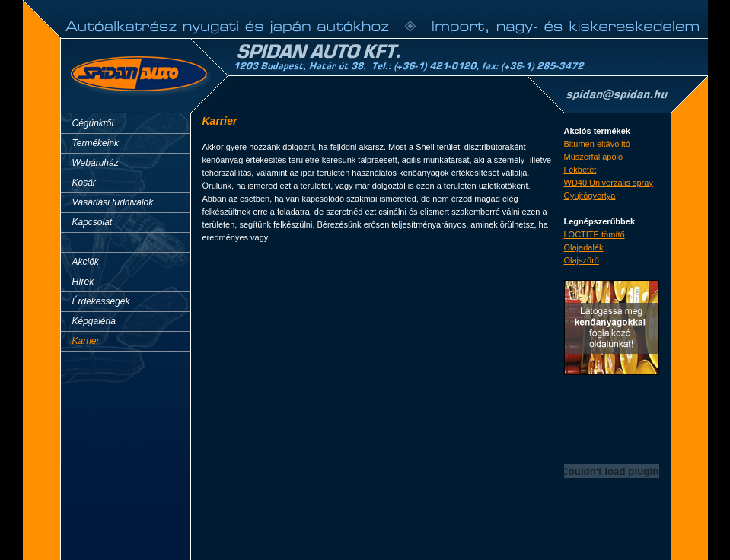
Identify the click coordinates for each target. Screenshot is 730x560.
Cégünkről (93, 123)
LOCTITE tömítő (595, 234)
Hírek (83, 282)
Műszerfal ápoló (594, 157)
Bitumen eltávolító (597, 144)
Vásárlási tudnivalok (113, 202)
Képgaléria (94, 321)
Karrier (86, 341)
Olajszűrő (582, 260)
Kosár (84, 183)
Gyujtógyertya (590, 196)
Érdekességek (101, 301)
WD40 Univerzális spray (609, 183)
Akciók (86, 262)
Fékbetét (580, 170)
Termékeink (96, 143)
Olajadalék (584, 247)
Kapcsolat (92, 222)
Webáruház (96, 163)
